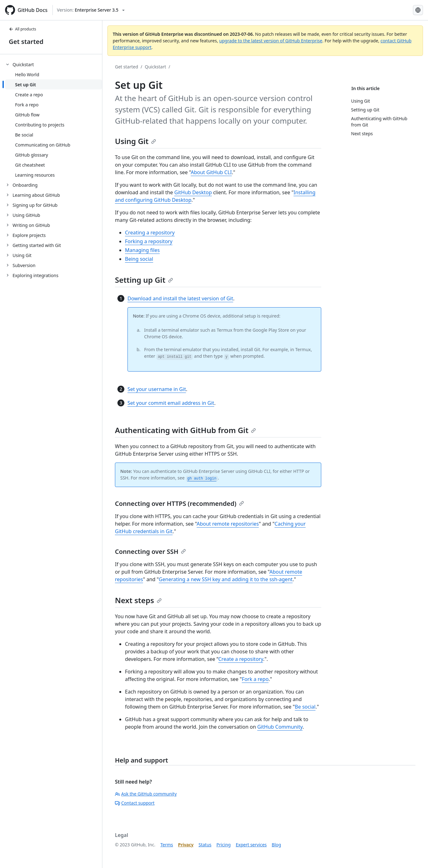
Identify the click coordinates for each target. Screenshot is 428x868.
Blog (276, 845)
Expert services (251, 845)
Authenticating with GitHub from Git (185, 430)
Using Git (135, 141)
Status (205, 845)
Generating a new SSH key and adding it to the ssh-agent (226, 579)
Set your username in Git (157, 389)
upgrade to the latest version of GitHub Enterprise (271, 41)
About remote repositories (228, 524)
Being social (139, 259)
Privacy (186, 845)
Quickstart (155, 67)
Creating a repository (150, 233)
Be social (305, 707)
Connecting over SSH (150, 552)
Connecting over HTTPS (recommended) (179, 504)
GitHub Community (280, 727)
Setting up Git (144, 280)
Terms (167, 845)
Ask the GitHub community (146, 794)
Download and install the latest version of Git (180, 298)
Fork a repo (255, 679)
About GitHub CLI (211, 172)
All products (22, 29)
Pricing (223, 845)
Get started (26, 42)
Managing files (142, 250)
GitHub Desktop (193, 192)
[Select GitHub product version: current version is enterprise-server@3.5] (91, 10)
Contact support (135, 803)
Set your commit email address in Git (171, 403)
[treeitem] (54, 120)
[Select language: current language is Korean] (418, 10)
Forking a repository (149, 241)
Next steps (138, 600)
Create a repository (241, 659)
